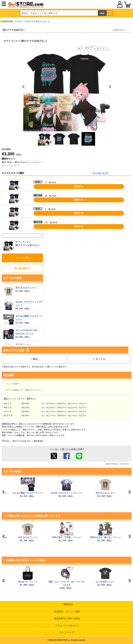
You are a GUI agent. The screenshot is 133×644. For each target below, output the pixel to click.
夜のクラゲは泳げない (14, 30)
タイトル (99, 359)
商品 (34, 359)
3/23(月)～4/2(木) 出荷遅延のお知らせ (32, 21)
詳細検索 (110, 13)
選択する (79, 186)
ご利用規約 (67, 604)
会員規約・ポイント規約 (67, 611)
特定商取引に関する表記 (67, 618)
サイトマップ (67, 632)
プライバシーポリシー (67, 626)
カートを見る (22, 258)
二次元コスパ (119, 30)
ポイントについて (11, 165)
